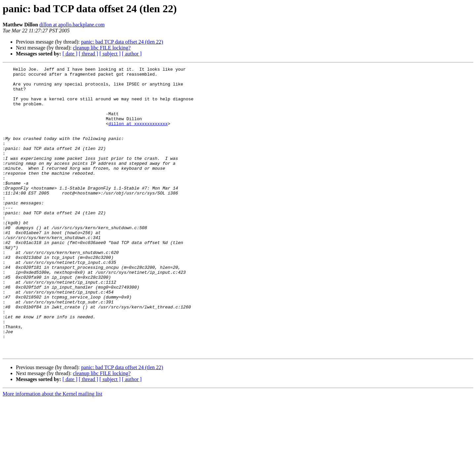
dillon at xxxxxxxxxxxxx (138, 135)
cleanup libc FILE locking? (102, 48)
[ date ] (70, 54)
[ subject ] (110, 54)
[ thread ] (88, 54)
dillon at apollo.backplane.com (72, 25)
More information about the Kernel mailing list (52, 451)
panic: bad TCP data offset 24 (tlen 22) (122, 42)
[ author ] (132, 54)
